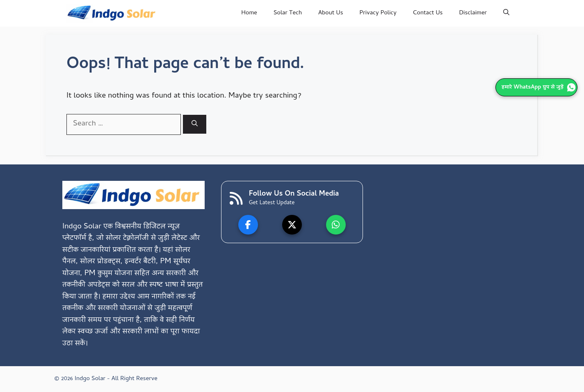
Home (249, 13)
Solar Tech (288, 13)
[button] (506, 13)
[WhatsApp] (336, 225)
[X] (292, 225)
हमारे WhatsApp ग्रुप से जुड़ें (539, 88)
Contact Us (428, 13)
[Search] (195, 124)
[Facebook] (248, 225)
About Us (331, 13)
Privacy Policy (378, 13)
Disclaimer (473, 13)
